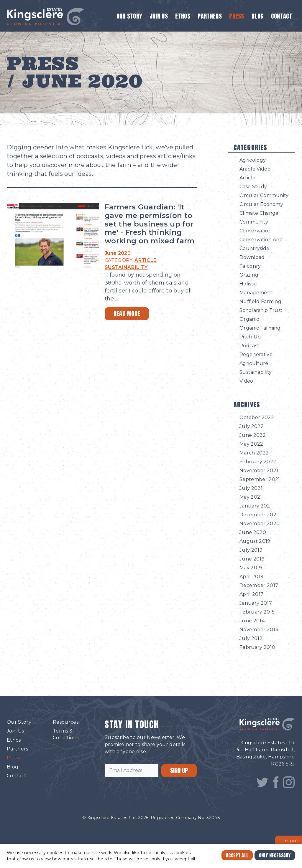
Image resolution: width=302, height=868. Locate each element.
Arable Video (255, 169)
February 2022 (258, 462)
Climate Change (259, 213)
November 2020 (260, 524)
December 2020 (260, 515)
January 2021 (256, 506)
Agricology (253, 160)
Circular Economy (261, 204)
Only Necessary (275, 855)
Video (246, 381)
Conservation (256, 231)
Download (252, 257)
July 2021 (251, 488)
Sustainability (256, 372)
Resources (66, 722)
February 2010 (257, 647)
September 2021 (260, 479)
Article (247, 178)
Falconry (250, 266)
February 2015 (257, 612)
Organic (249, 319)
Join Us (159, 16)
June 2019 (252, 559)
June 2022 (253, 435)
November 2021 (259, 471)
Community (254, 222)
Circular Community (264, 195)
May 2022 (251, 444)
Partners (210, 16)
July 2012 (251, 638)
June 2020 (253, 532)
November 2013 (259, 630)
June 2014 (252, 621)
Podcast (249, 346)
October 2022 (257, 418)
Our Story (129, 16)
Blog (257, 16)
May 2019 (251, 568)
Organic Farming (260, 328)
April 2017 (251, 594)
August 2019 (255, 541)
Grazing (249, 275)
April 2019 (251, 577)
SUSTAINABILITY (126, 267)
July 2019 (251, 550)
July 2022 (252, 426)
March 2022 (254, 453)
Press (237, 16)
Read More (127, 314)
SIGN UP (179, 770)
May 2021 (251, 497)
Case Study (253, 187)
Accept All (237, 855)
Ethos (183, 16)
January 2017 (256, 603)
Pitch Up (250, 337)
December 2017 (259, 585)
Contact (282, 16)
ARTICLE (145, 260)
